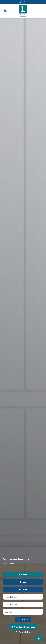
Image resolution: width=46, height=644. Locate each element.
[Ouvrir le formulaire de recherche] (23, 627)
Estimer (23, 597)
